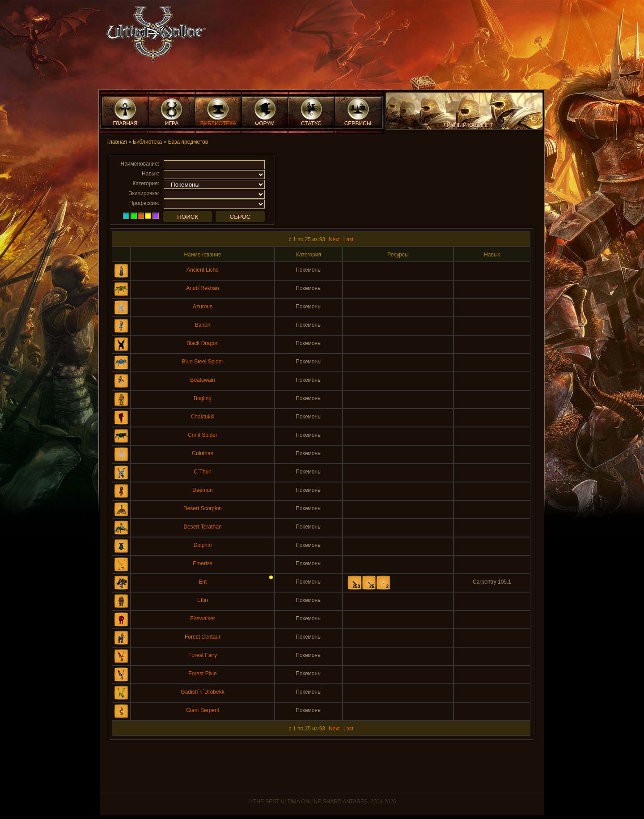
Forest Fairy (203, 655)
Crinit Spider (203, 435)
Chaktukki (203, 417)
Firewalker (202, 619)
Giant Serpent (203, 710)
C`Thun (203, 472)
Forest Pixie (202, 674)
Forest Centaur (203, 637)
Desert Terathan (202, 527)
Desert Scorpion (203, 508)
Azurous (203, 307)
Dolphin (203, 545)
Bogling (203, 398)
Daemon (202, 490)
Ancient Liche (203, 270)
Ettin (203, 600)
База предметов (188, 142)
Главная (117, 142)
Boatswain (202, 380)
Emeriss (202, 563)
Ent (203, 582)
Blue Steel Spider (203, 362)
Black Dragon (203, 343)
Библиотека (147, 142)
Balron (203, 325)
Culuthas (202, 453)
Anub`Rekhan (202, 288)
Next (334, 239)
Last (349, 239)
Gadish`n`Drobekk (202, 692)
